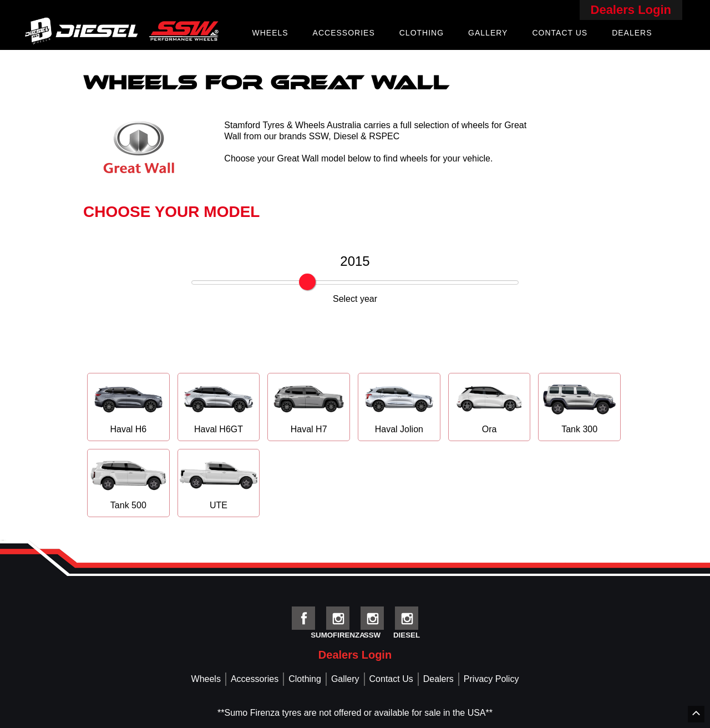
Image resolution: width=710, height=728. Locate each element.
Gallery (488, 33)
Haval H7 (309, 406)
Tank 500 (128, 482)
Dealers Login (631, 10)
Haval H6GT (219, 406)
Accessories (344, 33)
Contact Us (560, 33)
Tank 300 (579, 406)
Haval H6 (128, 406)
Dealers (632, 33)
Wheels (270, 33)
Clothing (422, 33)
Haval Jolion (399, 406)
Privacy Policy (491, 679)
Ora (490, 406)
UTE (219, 482)
